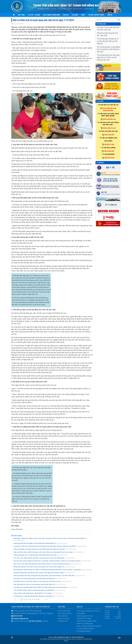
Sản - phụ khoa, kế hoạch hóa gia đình (89, 626)
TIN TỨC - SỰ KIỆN (34, 15)
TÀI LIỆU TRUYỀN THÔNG (96, 15)
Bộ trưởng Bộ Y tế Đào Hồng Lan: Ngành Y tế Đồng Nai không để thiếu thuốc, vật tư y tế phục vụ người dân (47, 570)
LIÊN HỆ (110, 15)
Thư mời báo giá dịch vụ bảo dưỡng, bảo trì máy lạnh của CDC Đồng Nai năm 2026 (108, 49)
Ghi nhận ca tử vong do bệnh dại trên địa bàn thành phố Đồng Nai (34, 578)
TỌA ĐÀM (75, 15)
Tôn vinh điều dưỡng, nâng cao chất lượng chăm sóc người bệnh (34, 590)
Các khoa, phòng (64, 618)
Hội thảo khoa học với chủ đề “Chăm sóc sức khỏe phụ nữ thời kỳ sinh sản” (37, 581)
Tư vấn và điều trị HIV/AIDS (86, 629)
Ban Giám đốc (63, 616)
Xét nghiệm (81, 613)
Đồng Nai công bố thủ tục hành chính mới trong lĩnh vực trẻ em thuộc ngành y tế (39, 567)
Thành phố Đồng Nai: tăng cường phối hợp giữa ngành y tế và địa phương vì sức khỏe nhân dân (44, 575)
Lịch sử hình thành (65, 611)
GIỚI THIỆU (21, 15)
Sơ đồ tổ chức (63, 621)
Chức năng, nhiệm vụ (65, 613)
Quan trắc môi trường (84, 618)
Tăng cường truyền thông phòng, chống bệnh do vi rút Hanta (32, 593)
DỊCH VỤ (66, 15)
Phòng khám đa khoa (84, 631)
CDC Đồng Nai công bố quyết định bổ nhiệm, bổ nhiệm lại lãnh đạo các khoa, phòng (40, 587)
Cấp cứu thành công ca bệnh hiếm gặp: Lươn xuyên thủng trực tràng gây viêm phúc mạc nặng (43, 552)
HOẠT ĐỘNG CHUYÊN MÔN (52, 15)
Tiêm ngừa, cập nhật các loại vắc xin (89, 611)
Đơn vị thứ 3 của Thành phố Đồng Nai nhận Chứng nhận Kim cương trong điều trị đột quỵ (42, 564)
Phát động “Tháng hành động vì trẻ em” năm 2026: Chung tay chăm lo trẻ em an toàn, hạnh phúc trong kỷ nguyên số (50, 538)
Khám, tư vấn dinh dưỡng (85, 623)
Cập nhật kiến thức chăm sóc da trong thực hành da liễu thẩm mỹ (34, 584)
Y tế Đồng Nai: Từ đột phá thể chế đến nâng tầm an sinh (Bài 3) (33, 596)
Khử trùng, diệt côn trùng (85, 616)
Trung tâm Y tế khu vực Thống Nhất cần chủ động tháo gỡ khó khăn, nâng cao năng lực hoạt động (44, 546)
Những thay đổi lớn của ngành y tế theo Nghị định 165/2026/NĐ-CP (35, 543)
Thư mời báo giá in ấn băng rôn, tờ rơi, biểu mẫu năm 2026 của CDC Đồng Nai (108, 41)
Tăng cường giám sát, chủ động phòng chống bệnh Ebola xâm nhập (35, 555)
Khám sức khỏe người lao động (87, 621)
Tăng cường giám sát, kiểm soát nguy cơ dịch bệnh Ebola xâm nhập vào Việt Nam (39, 549)
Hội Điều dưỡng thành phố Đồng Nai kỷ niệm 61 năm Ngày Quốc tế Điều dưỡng (39, 573)
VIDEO (83, 15)
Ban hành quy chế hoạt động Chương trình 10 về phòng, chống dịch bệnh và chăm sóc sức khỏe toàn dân (47, 561)
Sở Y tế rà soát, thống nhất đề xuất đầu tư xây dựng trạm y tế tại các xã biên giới (39, 558)
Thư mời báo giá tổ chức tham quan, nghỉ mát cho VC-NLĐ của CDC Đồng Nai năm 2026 (108, 57)
